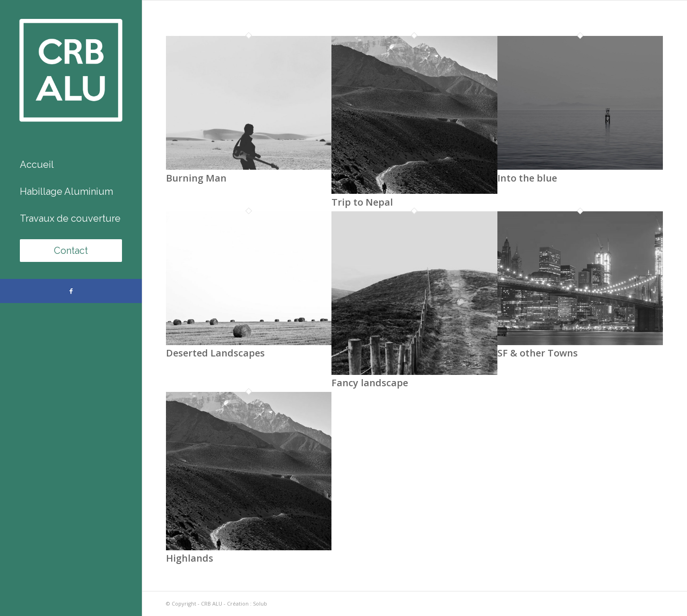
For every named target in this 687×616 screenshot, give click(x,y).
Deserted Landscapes (215, 353)
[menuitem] (71, 165)
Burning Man (196, 178)
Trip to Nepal (362, 202)
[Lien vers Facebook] (71, 291)
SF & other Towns (538, 353)
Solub (260, 603)
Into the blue (527, 178)
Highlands (190, 558)
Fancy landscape (370, 383)
